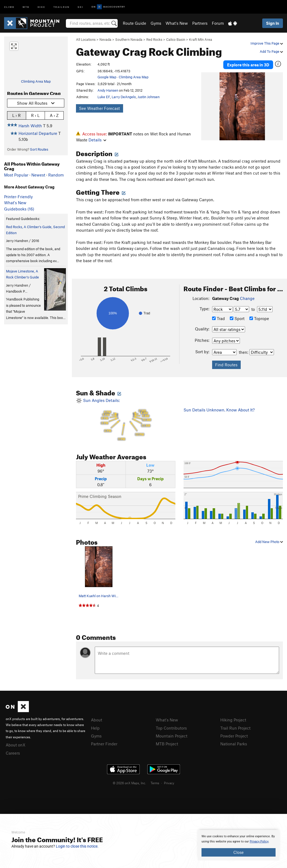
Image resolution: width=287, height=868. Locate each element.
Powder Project (234, 736)
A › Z (54, 115)
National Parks (234, 744)
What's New (177, 23)
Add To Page (271, 51)
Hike (41, 7)
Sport (237, 318)
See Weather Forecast (99, 108)
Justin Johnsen (149, 97)
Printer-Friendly (18, 197)
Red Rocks (154, 39)
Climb (9, 7)
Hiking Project (233, 720)
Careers (13, 753)
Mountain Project (172, 736)
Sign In (273, 23)
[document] (239, 845)
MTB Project (167, 744)
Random (56, 175)
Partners (200, 23)
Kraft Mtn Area (201, 39)
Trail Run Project (235, 728)
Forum (218, 23)
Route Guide (135, 23)
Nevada (105, 39)
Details (97, 140)
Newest (38, 175)
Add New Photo (269, 542)
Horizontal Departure (38, 133)
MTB (26, 7)
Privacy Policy (259, 841)
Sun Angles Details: (126, 419)
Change (247, 298)
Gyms (156, 23)
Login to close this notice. (77, 846)
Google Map (107, 77)
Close (239, 852)
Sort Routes (39, 149)
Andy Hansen (108, 90)
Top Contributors (171, 728)
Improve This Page (267, 43)
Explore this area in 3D (248, 65)
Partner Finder (104, 744)
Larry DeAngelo (124, 97)
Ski (80, 7)
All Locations (86, 39)
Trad (219, 318)
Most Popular (16, 175)
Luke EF (104, 97)
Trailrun (61, 7)
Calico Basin (176, 39)
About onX (16, 745)
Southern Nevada (129, 39)
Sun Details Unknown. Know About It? (219, 410)
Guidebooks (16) (19, 209)
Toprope (259, 318)
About (97, 720)
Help (95, 728)
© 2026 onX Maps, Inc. (129, 783)
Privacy (169, 783)
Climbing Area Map (36, 81)
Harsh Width (30, 126)
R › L (35, 115)
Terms (155, 783)
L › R (16, 115)
